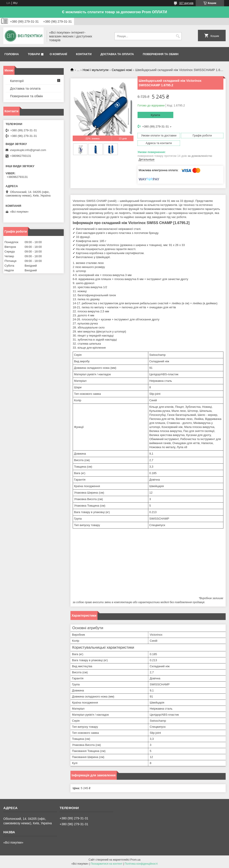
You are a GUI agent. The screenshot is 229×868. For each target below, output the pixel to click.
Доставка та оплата (117, 54)
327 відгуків (186, 3)
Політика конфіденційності (141, 864)
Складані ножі (122, 70)
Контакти (84, 54)
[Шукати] (178, 36)
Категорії (17, 81)
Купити (155, 115)
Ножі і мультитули (96, 70)
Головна (12, 54)
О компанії (58, 54)
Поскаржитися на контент (106, 864)
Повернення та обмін (161, 54)
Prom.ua (135, 860)
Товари (34, 54)
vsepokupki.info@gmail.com (28, 150)
